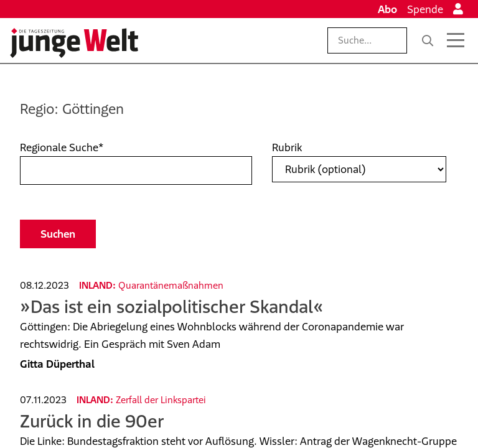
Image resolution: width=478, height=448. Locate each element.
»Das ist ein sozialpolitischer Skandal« (172, 306)
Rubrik (287, 147)
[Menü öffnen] (456, 40)
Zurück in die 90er (92, 421)
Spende (425, 9)
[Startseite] (74, 43)
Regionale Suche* (62, 147)
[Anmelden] (458, 9)
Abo (387, 9)
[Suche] (428, 40)
